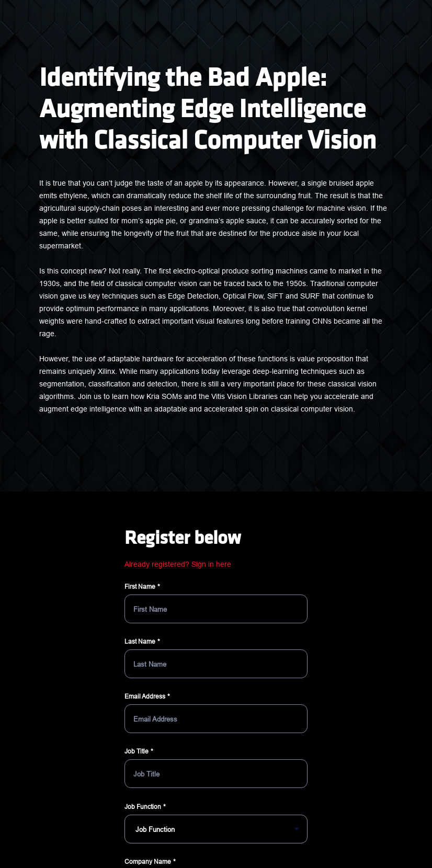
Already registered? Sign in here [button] (178, 564)
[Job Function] (216, 829)
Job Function (143, 807)
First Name (140, 586)
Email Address (145, 696)
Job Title (137, 751)
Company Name (148, 861)
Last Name (140, 641)
